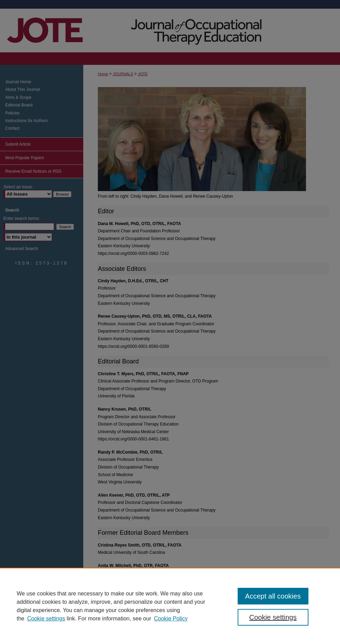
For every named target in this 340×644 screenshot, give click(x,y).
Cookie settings (46, 619)
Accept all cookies (273, 596)
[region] (170, 606)
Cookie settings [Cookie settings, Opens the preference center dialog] (273, 617)
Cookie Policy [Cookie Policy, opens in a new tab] (171, 619)
